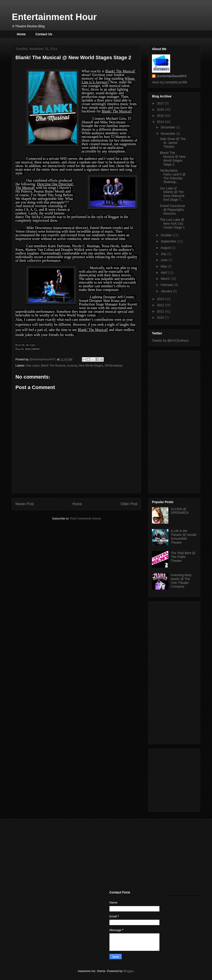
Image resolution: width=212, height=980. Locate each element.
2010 (161, 318)
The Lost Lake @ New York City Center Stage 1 (172, 224)
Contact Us (44, 34)
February (167, 285)
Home (21, 34)
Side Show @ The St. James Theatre (173, 143)
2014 (161, 122)
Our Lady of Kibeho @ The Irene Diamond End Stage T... (172, 194)
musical (72, 365)
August (166, 248)
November (168, 134)
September (169, 241)
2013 (161, 299)
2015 (161, 116)
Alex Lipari (33, 365)
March (165, 279)
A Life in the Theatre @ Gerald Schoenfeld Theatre (184, 537)
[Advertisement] (170, 421)
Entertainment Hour (54, 17)
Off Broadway (114, 365)
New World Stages (91, 365)
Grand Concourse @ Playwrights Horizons (173, 210)
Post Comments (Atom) (85, 518)
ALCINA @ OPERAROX (180, 511)
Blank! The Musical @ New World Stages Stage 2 (173, 158)
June (164, 260)
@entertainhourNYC (172, 76)
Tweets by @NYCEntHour (170, 341)
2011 (161, 311)
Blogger (128, 971)
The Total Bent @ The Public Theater (183, 557)
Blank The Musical (53, 365)
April (164, 272)
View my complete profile (170, 82)
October (167, 235)
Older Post (129, 504)
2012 (161, 305)
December (168, 127)
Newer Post (25, 504)
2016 (161, 109)
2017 (161, 103)
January (167, 291)
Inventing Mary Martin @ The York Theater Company (181, 581)
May (164, 266)
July (164, 254)
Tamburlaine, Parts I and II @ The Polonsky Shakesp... (173, 176)
